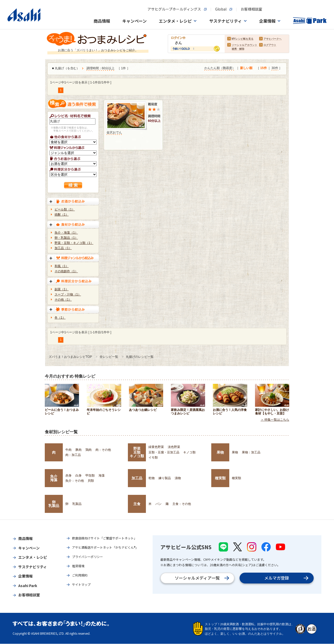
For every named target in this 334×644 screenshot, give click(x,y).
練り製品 (165, 478)
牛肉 (68, 450)
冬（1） (60, 318)
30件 (275, 68)
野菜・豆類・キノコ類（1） (74, 243)
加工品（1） (63, 248)
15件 (263, 68)
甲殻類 (90, 476)
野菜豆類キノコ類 (137, 452)
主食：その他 (182, 504)
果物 (220, 452)
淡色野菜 (174, 447)
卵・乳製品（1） (66, 238)
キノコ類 (189, 452)
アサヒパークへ (273, 39)
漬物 (178, 478)
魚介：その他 (75, 481)
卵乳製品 (54, 504)
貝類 (91, 481)
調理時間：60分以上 (100, 69)
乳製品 (77, 504)
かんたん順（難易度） (220, 68)
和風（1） (62, 266)
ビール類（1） (65, 209)
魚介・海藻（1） (66, 233)
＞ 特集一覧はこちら (275, 420)
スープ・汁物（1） (68, 294)
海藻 (102, 476)
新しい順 (246, 68)
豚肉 (78, 450)
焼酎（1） (62, 215)
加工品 (137, 478)
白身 (78, 476)
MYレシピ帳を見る (243, 39)
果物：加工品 (251, 452)
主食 (137, 504)
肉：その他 (103, 450)
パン (159, 504)
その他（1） (63, 300)
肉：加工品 (73, 455)
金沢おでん (114, 132)
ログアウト (270, 45)
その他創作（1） (66, 271)
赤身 (68, 476)
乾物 (152, 478)
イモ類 (153, 457)
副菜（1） (62, 289)
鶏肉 (89, 450)
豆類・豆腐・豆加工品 (164, 452)
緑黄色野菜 (156, 447)
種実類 (220, 478)
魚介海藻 (54, 478)
